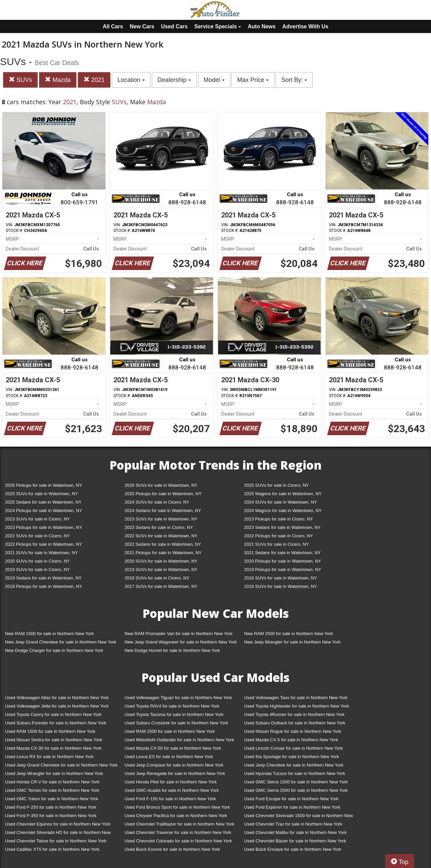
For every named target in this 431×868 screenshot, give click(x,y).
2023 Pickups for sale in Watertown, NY (44, 527)
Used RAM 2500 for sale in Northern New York (170, 731)
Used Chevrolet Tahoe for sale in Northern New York (56, 841)
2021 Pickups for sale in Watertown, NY (163, 553)
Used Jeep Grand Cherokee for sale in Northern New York (61, 765)
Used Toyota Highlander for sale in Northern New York (296, 706)
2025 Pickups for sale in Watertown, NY (163, 494)
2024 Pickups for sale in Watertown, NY (44, 511)
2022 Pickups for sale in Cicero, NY (278, 536)
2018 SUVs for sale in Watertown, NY (280, 578)
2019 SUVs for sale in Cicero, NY (37, 570)
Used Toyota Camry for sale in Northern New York (53, 714)
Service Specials (218, 26)
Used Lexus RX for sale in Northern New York (49, 757)
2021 (94, 80)
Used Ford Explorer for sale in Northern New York (292, 807)
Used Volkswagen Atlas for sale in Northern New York (57, 698)
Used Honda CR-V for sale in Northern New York (52, 782)
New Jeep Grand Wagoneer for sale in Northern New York (181, 642)
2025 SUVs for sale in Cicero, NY (276, 485)
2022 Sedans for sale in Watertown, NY (163, 544)
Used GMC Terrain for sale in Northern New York (52, 790)
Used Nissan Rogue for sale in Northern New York (293, 731)
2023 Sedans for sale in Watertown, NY (282, 527)
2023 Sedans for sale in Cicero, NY (159, 527)
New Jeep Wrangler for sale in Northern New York (292, 642)
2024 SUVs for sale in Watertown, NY (280, 502)
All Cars (113, 26)
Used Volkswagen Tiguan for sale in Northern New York (178, 698)
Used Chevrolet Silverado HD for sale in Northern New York (58, 834)
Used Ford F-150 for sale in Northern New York (170, 799)
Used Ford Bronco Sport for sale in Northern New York (177, 807)
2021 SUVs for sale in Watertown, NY (41, 553)
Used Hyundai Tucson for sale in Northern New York (295, 773)
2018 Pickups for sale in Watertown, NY (44, 586)
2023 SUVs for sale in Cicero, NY (37, 519)
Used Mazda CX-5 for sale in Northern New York (291, 740)
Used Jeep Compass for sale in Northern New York (174, 765)
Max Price (253, 80)
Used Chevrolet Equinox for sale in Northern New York (58, 824)
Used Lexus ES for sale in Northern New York (169, 757)
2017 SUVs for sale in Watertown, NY (161, 586)
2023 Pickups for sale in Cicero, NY (278, 519)
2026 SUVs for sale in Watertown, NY (161, 485)
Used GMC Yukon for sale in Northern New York (52, 799)
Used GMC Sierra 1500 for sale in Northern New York (296, 782)
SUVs (20, 80)
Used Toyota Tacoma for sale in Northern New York (174, 714)
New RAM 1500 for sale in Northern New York (49, 634)
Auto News (262, 26)
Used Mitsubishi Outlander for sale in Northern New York (179, 740)
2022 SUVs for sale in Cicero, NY (37, 536)
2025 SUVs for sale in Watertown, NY (41, 494)
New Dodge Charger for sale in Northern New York (54, 650)
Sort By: (294, 80)
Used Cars (174, 26)
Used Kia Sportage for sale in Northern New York (292, 757)
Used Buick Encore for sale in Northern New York (172, 849)
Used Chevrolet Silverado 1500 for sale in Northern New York (299, 817)
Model (214, 80)
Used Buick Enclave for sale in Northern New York (293, 849)
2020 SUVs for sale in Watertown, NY (161, 561)
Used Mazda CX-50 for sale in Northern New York (173, 748)
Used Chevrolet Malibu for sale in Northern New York (295, 832)
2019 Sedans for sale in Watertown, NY (43, 578)
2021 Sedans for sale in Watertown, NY (282, 553)
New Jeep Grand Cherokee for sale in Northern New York (61, 642)
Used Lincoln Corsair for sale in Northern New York (293, 748)
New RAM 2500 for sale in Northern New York (289, 634)
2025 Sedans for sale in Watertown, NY (43, 502)
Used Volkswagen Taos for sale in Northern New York (296, 698)
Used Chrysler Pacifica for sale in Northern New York (176, 816)
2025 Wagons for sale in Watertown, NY (283, 494)
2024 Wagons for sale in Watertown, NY (283, 511)
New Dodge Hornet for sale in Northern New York (172, 650)
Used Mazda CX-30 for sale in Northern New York (53, 748)
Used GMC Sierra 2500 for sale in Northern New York (296, 790)
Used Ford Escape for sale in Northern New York (291, 799)
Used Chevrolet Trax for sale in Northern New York (293, 824)
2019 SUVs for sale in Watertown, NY (161, 570)
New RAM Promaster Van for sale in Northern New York (179, 634)
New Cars (142, 26)
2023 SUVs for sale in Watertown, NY (161, 519)
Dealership (174, 80)
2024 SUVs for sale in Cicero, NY (157, 502)
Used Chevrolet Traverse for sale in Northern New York (178, 832)
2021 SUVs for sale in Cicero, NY (276, 544)
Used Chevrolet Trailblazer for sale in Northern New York (179, 824)
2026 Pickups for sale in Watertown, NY (44, 485)
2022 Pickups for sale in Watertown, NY (44, 544)
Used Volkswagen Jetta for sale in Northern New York (57, 706)
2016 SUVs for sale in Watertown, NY (280, 586)
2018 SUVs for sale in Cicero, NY (157, 578)
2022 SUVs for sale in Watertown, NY (161, 536)
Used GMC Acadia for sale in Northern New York (172, 790)
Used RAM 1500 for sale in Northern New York (50, 731)
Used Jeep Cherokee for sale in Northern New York (294, 765)
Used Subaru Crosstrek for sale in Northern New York (176, 723)
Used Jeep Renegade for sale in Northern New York (175, 773)
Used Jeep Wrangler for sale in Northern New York (54, 773)
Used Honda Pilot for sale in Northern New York (171, 782)
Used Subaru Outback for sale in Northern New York (295, 723)
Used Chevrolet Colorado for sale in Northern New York (178, 841)
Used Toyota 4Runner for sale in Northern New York (294, 714)
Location (131, 80)
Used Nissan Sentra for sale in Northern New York (54, 740)
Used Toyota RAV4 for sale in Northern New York (172, 706)
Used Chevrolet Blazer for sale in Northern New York (295, 841)
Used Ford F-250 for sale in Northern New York (51, 807)
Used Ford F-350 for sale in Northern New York (51, 816)
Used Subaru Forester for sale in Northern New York (56, 723)
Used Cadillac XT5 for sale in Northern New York (52, 849)
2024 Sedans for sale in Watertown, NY (163, 511)
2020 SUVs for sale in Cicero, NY (37, 561)
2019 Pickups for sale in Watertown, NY (283, 570)
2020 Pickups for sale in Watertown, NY (283, 561)
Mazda (58, 80)
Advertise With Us (305, 26)
